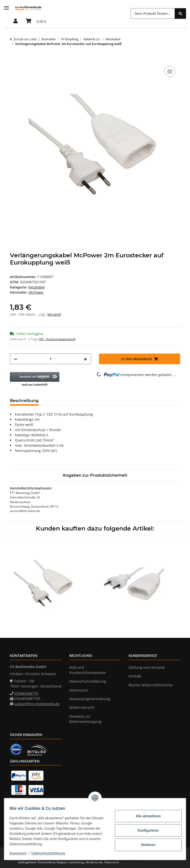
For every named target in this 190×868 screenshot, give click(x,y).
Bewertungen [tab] (61, 401)
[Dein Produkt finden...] (153, 13)
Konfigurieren (145, 830)
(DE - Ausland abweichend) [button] (57, 339)
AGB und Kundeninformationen (88, 670)
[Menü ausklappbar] (6, 8)
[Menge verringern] (16, 359)
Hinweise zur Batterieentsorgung (85, 719)
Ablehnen (145, 845)
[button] (16, 21)
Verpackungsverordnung (90, 699)
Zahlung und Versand (147, 667)
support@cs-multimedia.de (37, 704)
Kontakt (135, 676)
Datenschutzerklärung (51, 853)
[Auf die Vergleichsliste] (170, 71)
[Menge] (50, 359)
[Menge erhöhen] (85, 359)
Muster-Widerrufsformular (151, 685)
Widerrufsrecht (82, 707)
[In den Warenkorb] (14, 59)
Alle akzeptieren (145, 816)
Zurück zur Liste (25, 39)
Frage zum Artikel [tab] (101, 401)
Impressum (21, 853)
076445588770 (26, 693)
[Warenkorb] (36, 21)
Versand (54, 314)
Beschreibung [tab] (24, 401)
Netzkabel (36, 287)
